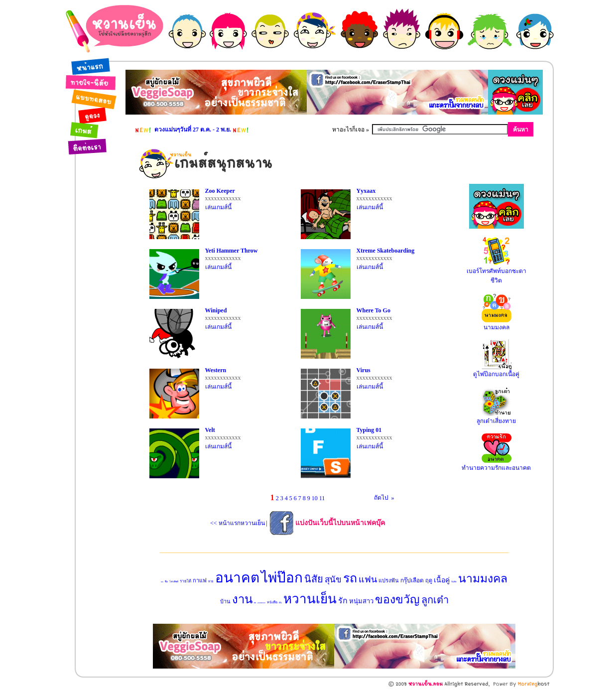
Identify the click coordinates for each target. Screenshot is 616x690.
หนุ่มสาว (361, 601)
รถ (350, 578)
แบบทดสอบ (261, 603)
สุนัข (333, 580)
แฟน (368, 579)
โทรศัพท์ (174, 582)
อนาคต (237, 578)
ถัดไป (378, 498)
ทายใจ (162, 582)
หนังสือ (272, 602)
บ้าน (225, 601)
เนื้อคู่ (442, 580)
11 (322, 498)
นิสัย (314, 579)
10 (315, 498)
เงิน (280, 603)
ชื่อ (166, 582)
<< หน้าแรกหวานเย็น (238, 523)
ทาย (211, 581)
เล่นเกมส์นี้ (218, 207)
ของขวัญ (397, 600)
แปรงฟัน (389, 580)
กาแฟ (200, 580)
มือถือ (255, 603)
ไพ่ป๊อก (282, 578)
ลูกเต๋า (435, 600)
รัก (343, 601)
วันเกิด (454, 582)
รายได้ (185, 581)
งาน (242, 599)
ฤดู (429, 580)
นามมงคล (483, 579)
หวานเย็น (310, 599)
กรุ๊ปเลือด (412, 580)
